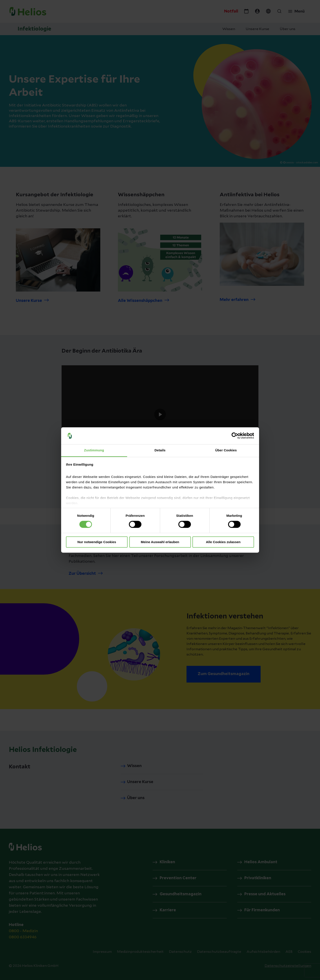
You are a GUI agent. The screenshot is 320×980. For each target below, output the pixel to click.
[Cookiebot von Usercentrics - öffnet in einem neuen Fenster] (235, 436)
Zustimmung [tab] (94, 450)
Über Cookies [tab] (226, 450)
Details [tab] (160, 450)
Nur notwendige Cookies (97, 542)
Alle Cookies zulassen (223, 542)
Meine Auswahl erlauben (160, 542)
